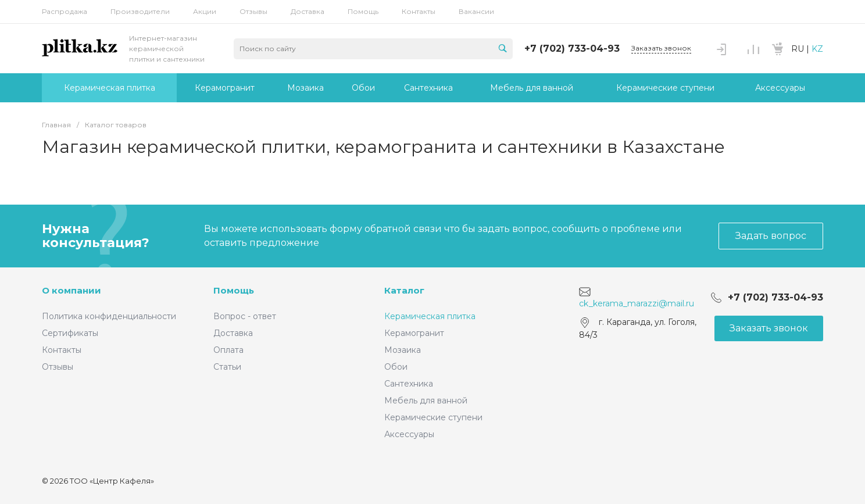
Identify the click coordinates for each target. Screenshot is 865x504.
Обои (396, 367)
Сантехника (409, 384)
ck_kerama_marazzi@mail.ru (637, 303)
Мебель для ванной (426, 401)
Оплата (228, 350)
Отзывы (253, 11)
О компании (72, 290)
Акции (205, 11)
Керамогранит (414, 333)
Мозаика (403, 350)
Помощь (363, 11)
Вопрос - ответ (245, 316)
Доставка (308, 11)
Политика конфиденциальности (109, 316)
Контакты (419, 11)
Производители (140, 11)
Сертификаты (70, 333)
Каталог (404, 290)
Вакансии (476, 11)
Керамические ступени (433, 417)
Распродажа (65, 11)
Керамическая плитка (430, 316)
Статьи (227, 367)
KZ (817, 49)
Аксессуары (409, 434)
